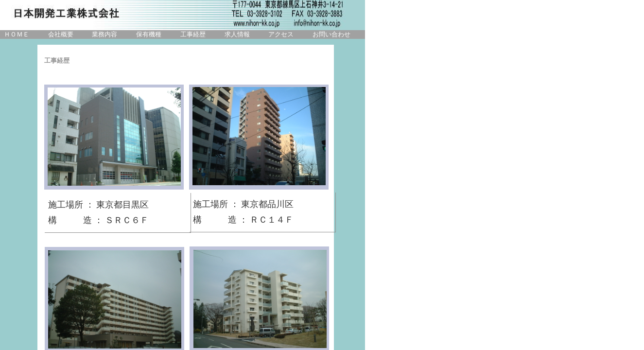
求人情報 (237, 35)
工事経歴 (193, 35)
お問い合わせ (331, 35)
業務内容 (104, 35)
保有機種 (149, 35)
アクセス (281, 35)
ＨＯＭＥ (17, 35)
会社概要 (61, 35)
